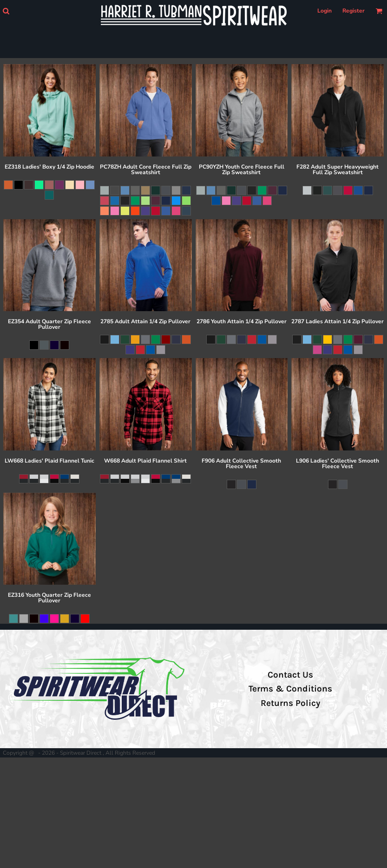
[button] (6, 11)
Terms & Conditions (290, 689)
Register (354, 11)
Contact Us (290, 675)
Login (325, 11)
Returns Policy (290, 703)
